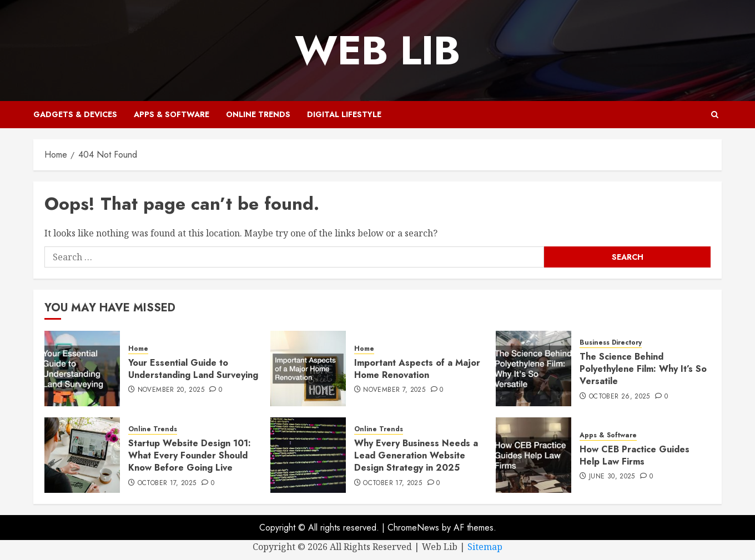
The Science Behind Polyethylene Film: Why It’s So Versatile (643, 369)
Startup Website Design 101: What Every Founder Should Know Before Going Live (190, 456)
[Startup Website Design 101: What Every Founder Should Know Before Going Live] (82, 455)
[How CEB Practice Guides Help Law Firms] (533, 455)
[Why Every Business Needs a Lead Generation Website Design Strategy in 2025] (308, 455)
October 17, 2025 (167, 483)
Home (138, 349)
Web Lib (377, 51)
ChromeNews (413, 528)
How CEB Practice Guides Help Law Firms (635, 455)
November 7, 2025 (394, 390)
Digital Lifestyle (344, 114)
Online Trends (258, 114)
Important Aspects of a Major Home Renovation (417, 369)
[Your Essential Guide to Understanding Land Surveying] (82, 369)
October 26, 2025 (620, 397)
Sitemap (485, 547)
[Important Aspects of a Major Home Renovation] (308, 369)
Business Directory (611, 343)
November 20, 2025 (171, 390)
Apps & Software (172, 114)
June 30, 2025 (612, 477)
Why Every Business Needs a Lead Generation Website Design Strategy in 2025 (416, 456)
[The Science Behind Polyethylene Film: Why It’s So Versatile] (533, 369)
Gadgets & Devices (75, 114)
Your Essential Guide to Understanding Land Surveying (193, 369)
